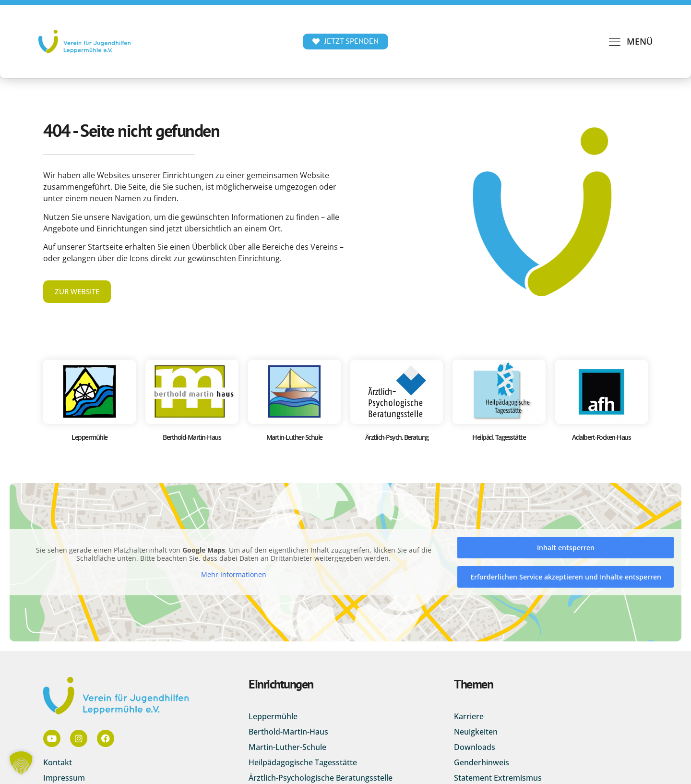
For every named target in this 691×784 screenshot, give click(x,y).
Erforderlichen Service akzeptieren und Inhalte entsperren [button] (566, 577)
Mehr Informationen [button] (234, 575)
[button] (630, 42)
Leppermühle (89, 437)
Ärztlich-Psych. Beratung (397, 437)
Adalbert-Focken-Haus (601, 437)
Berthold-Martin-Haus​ (192, 437)
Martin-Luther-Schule (294, 437)
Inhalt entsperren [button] (566, 548)
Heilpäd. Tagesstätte (499, 437)
